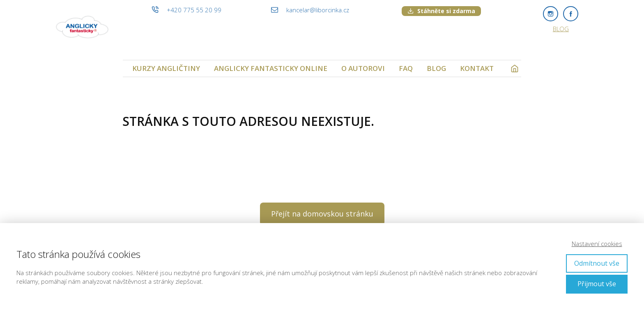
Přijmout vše (597, 284)
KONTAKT (477, 68)
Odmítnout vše (597, 263)
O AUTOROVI (363, 68)
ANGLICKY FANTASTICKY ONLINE (271, 68)
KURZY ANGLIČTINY (166, 68)
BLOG (561, 29)
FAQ (406, 68)
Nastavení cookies (597, 244)
